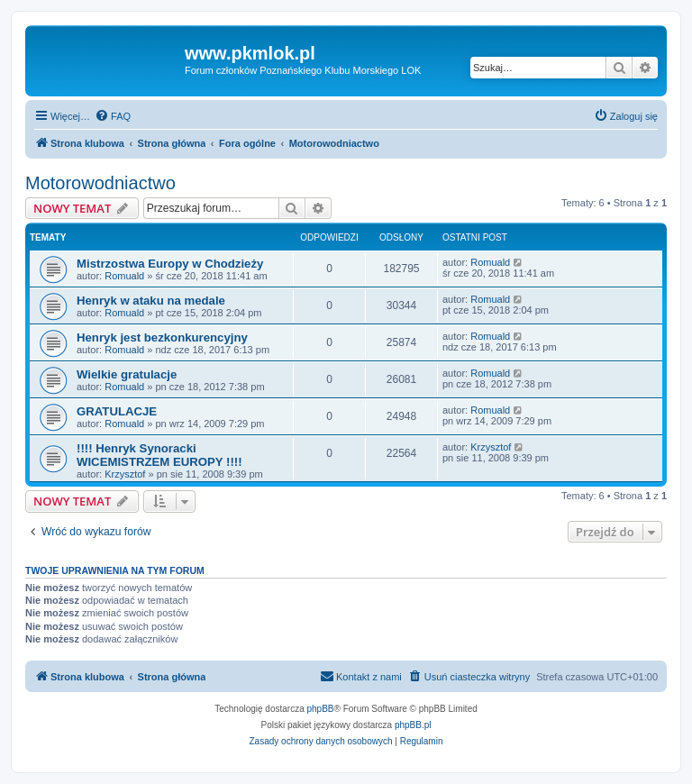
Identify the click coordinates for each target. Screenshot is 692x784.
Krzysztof (125, 474)
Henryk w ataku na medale (151, 301)
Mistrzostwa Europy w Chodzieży (170, 264)
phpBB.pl (413, 725)
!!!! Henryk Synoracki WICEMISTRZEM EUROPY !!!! (159, 455)
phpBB (321, 709)
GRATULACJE (117, 411)
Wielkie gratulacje (127, 374)
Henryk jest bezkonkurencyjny (162, 337)
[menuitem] (113, 116)
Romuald (124, 276)
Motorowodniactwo (100, 183)
